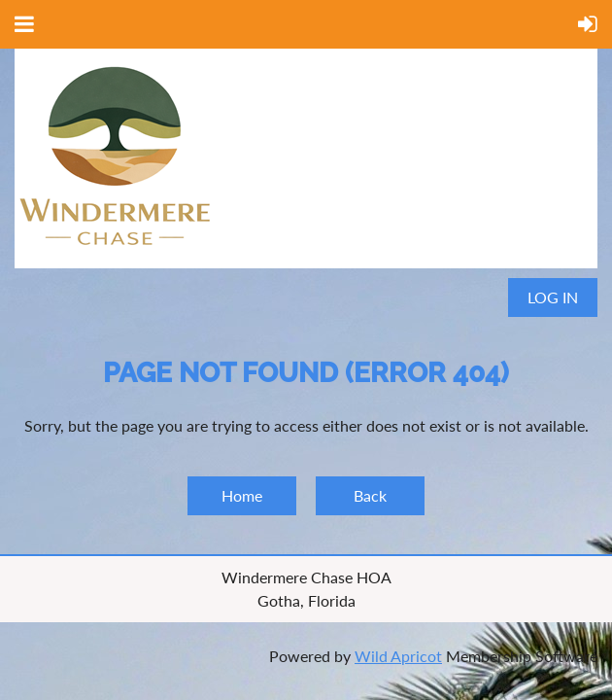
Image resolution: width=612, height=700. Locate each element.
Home (242, 495)
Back (370, 495)
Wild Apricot (398, 656)
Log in (553, 297)
